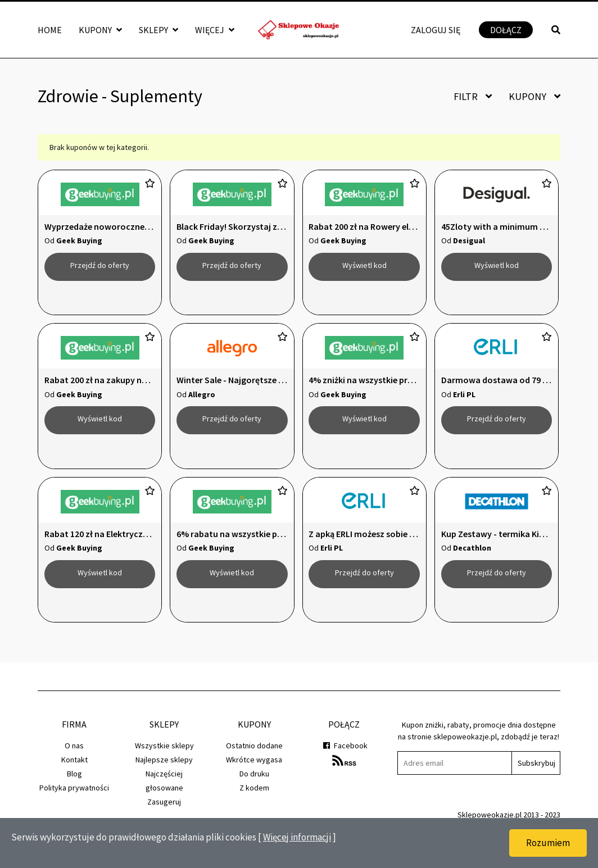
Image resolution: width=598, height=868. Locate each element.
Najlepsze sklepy (164, 783)
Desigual (469, 240)
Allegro (202, 402)
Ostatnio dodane (254, 769)
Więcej (215, 30)
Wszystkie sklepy (164, 769)
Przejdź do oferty (100, 265)
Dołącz (506, 30)
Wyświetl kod (364, 265)
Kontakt (74, 783)
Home (50, 30)
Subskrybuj (536, 787)
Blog (74, 797)
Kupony (100, 30)
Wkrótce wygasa (254, 783)
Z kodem (254, 811)
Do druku (254, 797)
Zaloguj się (436, 30)
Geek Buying (79, 240)
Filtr (473, 96)
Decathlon (472, 563)
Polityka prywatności (74, 811)
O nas (74, 769)
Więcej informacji (297, 837)
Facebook (344, 769)
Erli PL (464, 402)
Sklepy (158, 30)
